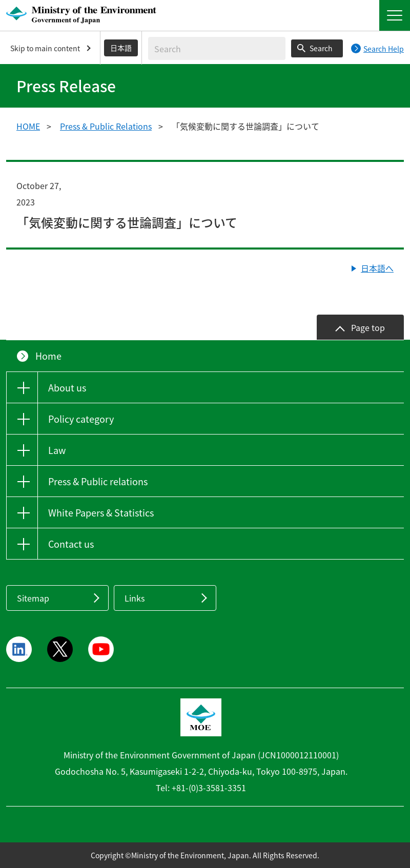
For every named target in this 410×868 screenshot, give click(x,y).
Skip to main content (45, 48)
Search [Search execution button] (321, 48)
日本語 (121, 48)
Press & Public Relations (106, 126)
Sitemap (33, 598)
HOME (28, 126)
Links (135, 598)
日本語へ (377, 268)
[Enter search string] (217, 48)
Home (48, 356)
